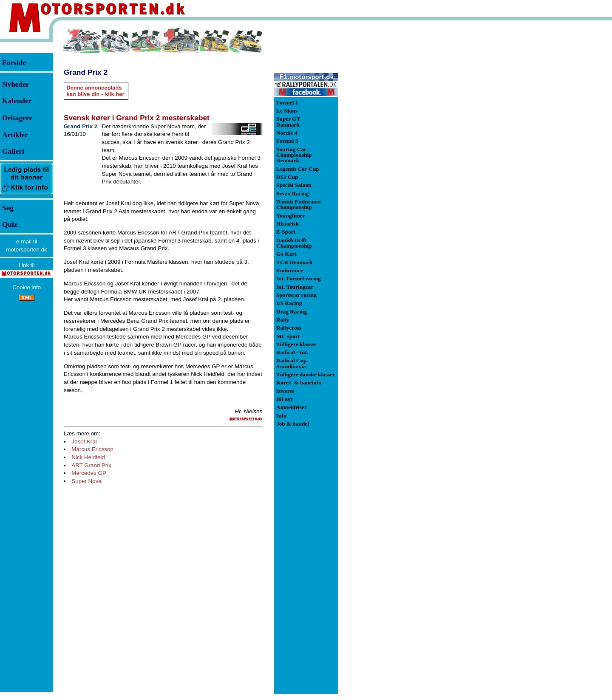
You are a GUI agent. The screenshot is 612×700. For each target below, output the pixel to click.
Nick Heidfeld (88, 457)
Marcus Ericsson (92, 449)
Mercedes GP (89, 473)
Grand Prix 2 (86, 72)
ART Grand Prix (91, 465)
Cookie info (27, 287)
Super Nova (86, 481)
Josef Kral (84, 442)
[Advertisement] (382, 155)
